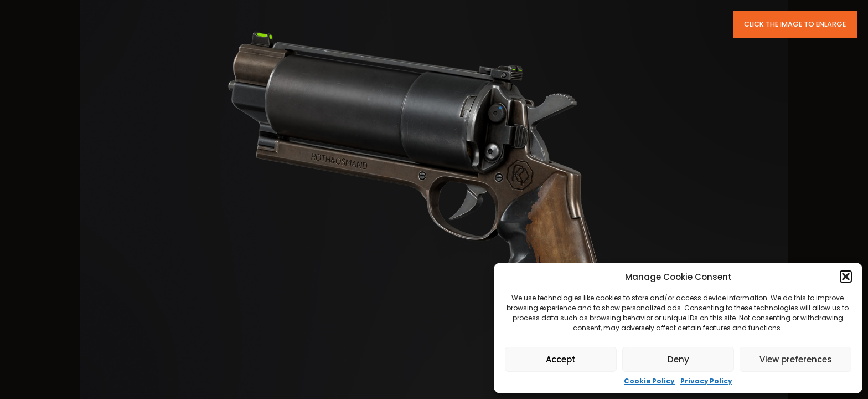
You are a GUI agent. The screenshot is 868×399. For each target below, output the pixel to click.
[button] (846, 277)
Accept (561, 359)
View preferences (796, 359)
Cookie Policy (649, 381)
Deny (678, 359)
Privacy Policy (706, 381)
